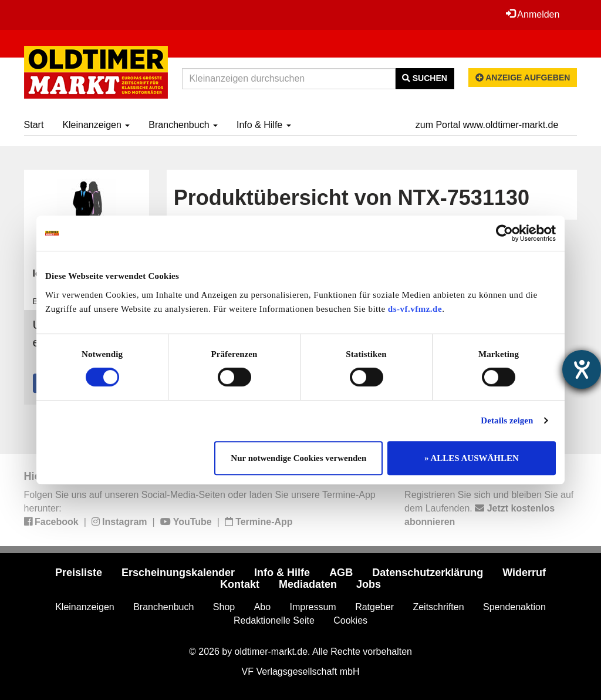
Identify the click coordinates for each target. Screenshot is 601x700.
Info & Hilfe (264, 125)
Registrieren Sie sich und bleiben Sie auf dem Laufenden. (489, 508)
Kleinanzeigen (96, 125)
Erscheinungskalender (178, 573)
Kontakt (240, 584)
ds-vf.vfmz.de (415, 309)
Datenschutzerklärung (428, 573)
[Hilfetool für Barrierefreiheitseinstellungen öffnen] (582, 369)
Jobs (369, 584)
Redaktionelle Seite (274, 620)
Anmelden (533, 14)
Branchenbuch (183, 125)
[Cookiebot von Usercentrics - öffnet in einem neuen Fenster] (504, 233)
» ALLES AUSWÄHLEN (472, 458)
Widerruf (524, 573)
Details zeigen (507, 420)
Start (34, 125)
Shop (224, 607)
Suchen (425, 78)
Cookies (350, 620)
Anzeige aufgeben (523, 78)
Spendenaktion (514, 607)
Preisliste (79, 573)
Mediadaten (308, 584)
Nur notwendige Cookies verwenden (298, 458)
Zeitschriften (438, 607)
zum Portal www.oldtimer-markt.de (487, 125)
